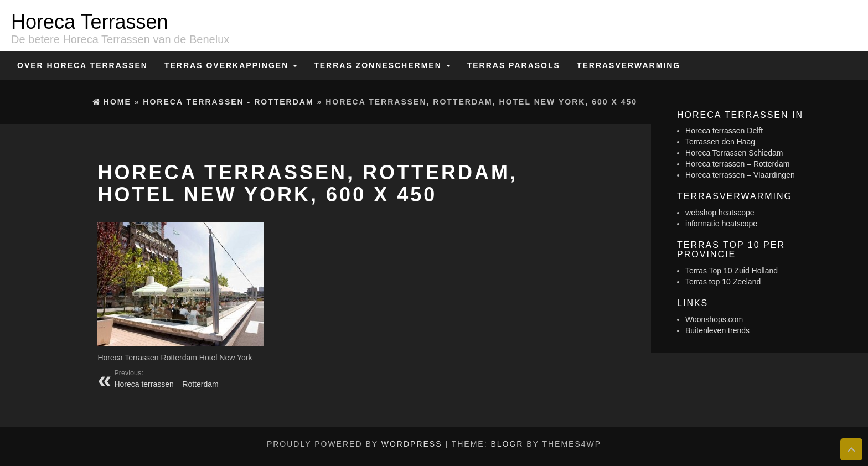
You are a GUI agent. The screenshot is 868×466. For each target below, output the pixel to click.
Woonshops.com (714, 319)
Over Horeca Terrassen (82, 65)
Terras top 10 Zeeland (723, 282)
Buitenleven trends (717, 330)
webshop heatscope (720, 213)
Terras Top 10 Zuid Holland (732, 271)
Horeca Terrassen (89, 22)
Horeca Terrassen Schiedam (734, 153)
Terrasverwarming (629, 65)
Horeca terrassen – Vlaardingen (740, 175)
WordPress (412, 444)
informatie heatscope (721, 224)
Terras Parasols (514, 65)
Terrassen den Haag (720, 142)
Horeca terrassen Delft (724, 131)
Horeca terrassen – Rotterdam (737, 164)
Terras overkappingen (231, 65)
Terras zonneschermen (382, 65)
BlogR (507, 444)
